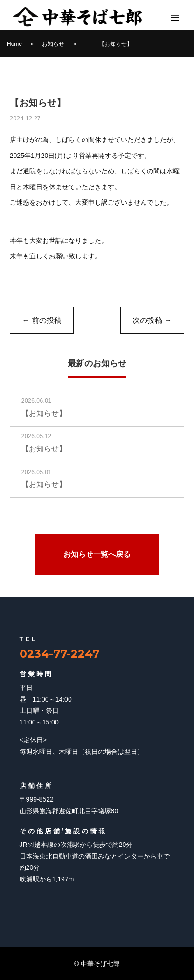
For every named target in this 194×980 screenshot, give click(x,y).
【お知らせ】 (116, 44)
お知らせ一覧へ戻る (97, 554)
